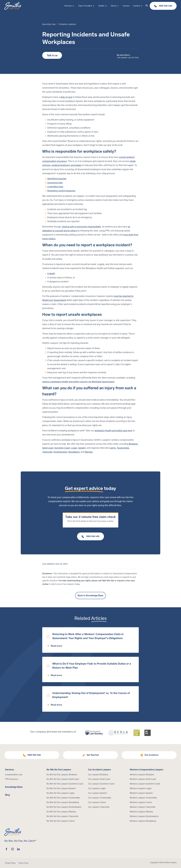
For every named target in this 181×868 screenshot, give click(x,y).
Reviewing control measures (61, 191)
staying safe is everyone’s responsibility (81, 227)
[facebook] (6, 849)
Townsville (47, 452)
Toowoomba (123, 448)
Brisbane (133, 444)
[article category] (67, 24)
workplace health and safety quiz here (113, 431)
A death (51, 274)
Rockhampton (61, 452)
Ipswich (82, 448)
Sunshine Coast (62, 448)
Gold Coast (48, 448)
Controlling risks (55, 187)
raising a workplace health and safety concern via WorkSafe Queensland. (78, 382)
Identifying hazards (57, 179)
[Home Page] (13, 6)
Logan (74, 448)
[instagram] (12, 849)
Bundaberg (74, 452)
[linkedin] (18, 849)
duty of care (66, 97)
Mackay (89, 452)
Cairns (113, 448)
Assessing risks (55, 183)
